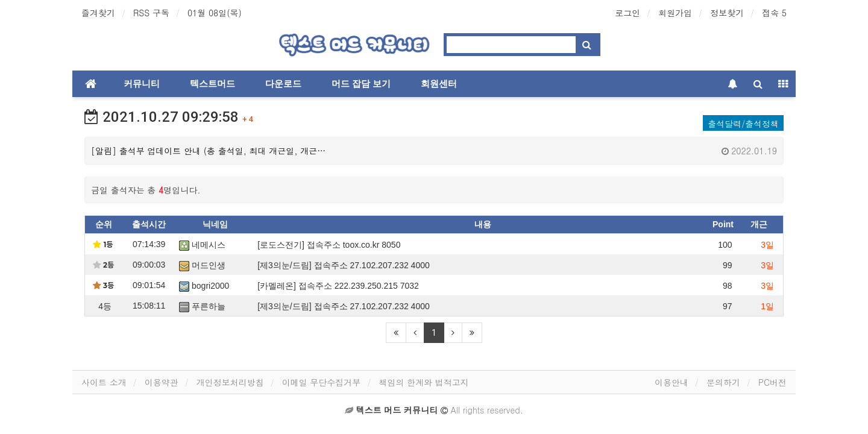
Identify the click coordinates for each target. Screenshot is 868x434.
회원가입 (675, 13)
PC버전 (772, 382)
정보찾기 (727, 13)
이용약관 (162, 382)
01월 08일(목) (215, 13)
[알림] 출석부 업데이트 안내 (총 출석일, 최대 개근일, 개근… (434, 151)
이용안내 (671, 382)
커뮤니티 (142, 84)
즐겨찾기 (98, 13)
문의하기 (723, 382)
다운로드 (283, 84)
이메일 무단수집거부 (322, 382)
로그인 (627, 13)
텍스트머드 (212, 84)
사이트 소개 (104, 382)
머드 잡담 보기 (361, 84)
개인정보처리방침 (230, 382)
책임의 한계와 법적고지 (423, 382)
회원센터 (439, 84)
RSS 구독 (151, 13)
